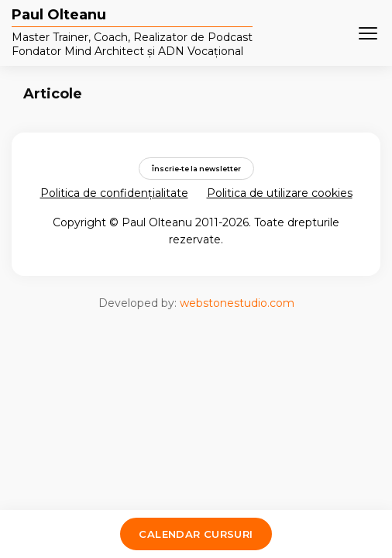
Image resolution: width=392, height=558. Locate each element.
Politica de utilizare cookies (280, 193)
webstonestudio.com (237, 303)
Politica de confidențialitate (114, 193)
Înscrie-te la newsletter (196, 169)
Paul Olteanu (59, 15)
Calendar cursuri (196, 534)
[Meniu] (368, 33)
